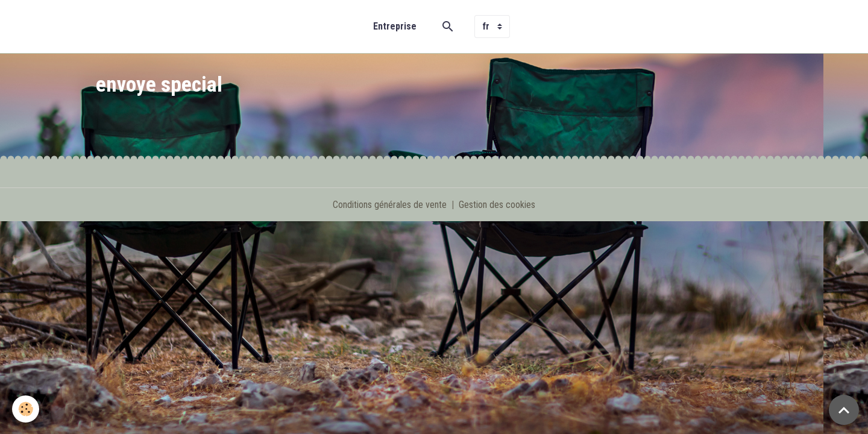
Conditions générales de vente (390, 205)
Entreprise (395, 26)
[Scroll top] (844, 410)
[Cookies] (26, 409)
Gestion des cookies (497, 205)
